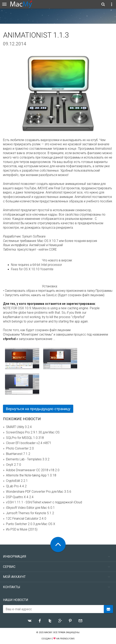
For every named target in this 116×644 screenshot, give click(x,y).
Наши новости (16, 600)
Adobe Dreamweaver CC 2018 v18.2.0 (33, 470)
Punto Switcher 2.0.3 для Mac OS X (31, 524)
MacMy (48, 632)
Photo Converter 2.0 (20, 448)
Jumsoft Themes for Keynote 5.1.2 (30, 513)
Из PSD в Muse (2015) (22, 529)
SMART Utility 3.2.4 (19, 427)
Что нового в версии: (57, 260)
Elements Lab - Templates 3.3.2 (28, 459)
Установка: (50, 286)
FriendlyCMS (67, 639)
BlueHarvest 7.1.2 (18, 454)
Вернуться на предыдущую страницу (38, 409)
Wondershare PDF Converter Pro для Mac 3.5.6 (39, 492)
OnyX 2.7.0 (13, 465)
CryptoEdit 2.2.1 (17, 481)
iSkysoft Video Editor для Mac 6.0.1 (30, 508)
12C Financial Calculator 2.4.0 (26, 519)
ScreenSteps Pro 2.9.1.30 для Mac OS (33, 432)
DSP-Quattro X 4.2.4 (20, 497)
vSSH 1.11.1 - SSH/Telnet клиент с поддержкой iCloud (44, 502)
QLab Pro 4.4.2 (16, 486)
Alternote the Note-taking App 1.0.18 (31, 475)
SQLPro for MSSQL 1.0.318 (25, 438)
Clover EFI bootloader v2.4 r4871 (29, 443)
